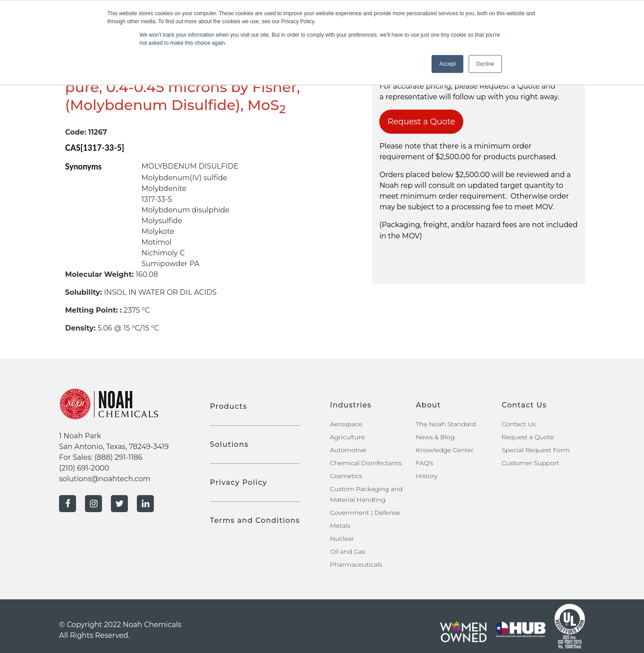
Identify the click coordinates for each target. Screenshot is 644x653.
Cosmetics (346, 476)
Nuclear (342, 539)
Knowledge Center (445, 450)
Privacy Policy (238, 482)
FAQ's (425, 463)
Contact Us (519, 424)
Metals (340, 526)
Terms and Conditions (255, 520)
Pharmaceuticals (356, 564)
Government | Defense (365, 513)
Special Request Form (536, 450)
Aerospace (346, 424)
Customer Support (531, 463)
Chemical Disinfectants (366, 463)
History (427, 476)
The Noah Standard (446, 424)
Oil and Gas (348, 551)
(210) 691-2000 (84, 468)
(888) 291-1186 (118, 457)
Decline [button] (485, 64)
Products (228, 406)
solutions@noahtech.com (105, 479)
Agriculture (347, 437)
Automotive (348, 450)
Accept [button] (447, 64)
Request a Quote (421, 122)
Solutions (229, 444)
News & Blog (435, 437)
